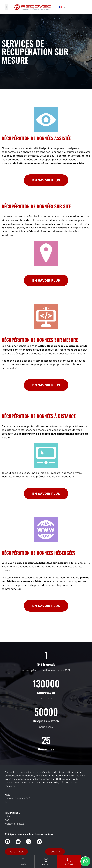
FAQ (7, 820)
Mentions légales (15, 824)
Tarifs (8, 802)
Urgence (69, 864)
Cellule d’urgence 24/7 (18, 798)
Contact (46, 864)
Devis (23, 864)
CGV (7, 816)
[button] (7, 7)
